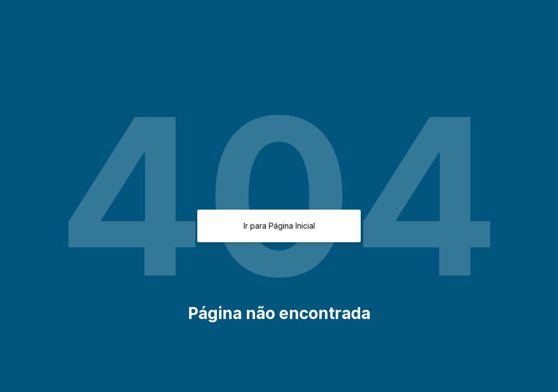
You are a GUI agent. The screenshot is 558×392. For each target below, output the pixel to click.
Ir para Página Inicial (279, 226)
